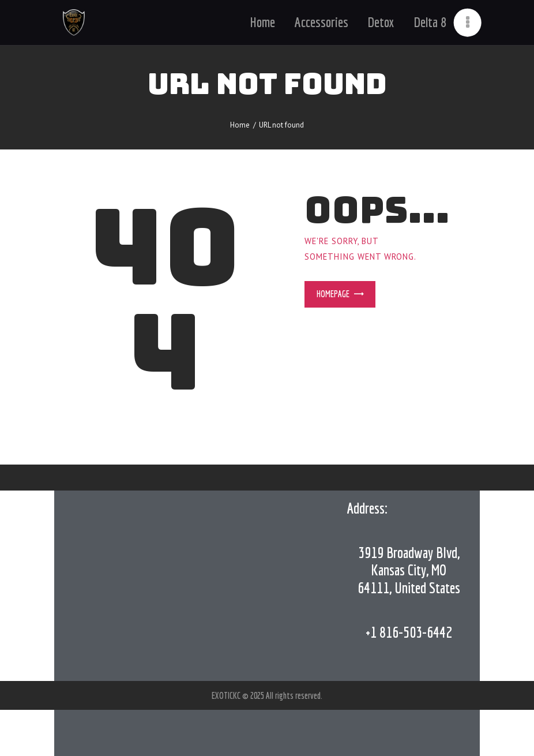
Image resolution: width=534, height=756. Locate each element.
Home (240, 125)
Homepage (333, 294)
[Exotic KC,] (196, 586)
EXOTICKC (227, 695)
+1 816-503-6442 (409, 632)
